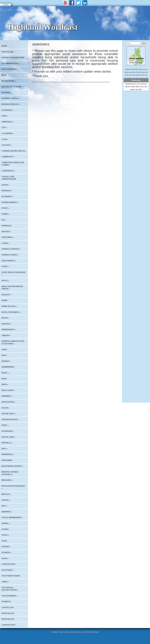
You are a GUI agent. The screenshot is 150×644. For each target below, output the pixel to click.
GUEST (5, 266)
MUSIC (5, 373)
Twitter (78, 3)
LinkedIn (85, 3)
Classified (8, 133)
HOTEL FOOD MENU (11, 312)
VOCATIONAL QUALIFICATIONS (10, 589)
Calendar (7, 110)
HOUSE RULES (8, 613)
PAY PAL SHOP (8, 437)
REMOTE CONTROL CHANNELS (10, 473)
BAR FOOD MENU (10, 69)
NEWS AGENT (8, 390)
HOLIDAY (6, 295)
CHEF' (5, 116)
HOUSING (6, 324)
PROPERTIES (8, 454)
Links (4, 350)
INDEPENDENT (9, 330)
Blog (4, 75)
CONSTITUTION (8, 564)
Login (6, 5)
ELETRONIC (7, 196)
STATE (4, 541)
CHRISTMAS (8, 122)
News (4, 379)
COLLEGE (7, 145)
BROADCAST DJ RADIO (12, 87)
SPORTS (6, 523)
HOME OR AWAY (9, 306)
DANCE (5, 185)
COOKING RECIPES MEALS (14, 151)
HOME (4, 46)
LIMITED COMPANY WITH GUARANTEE (13, 342)
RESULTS (6, 494)
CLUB (5, 139)
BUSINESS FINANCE (11, 104)
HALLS (5, 281)
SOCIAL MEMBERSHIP (12, 517)
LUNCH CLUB (7, 607)
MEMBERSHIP (8, 367)
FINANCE (6, 232)
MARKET (6, 361)
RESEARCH (7, 480)
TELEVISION (8, 570)
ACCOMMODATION (11, 63)
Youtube (65, 3)
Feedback (6, 226)
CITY (4, 127)
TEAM (5, 558)
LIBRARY (6, 335)
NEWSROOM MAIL (10, 419)
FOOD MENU (8, 237)
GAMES (6, 243)
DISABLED (7, 191)
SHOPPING (7, 512)
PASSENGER (8, 431)
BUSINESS (7, 93)
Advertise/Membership (13, 58)
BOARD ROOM (9, 81)
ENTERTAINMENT (10, 202)
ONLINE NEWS (9, 414)
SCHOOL (6, 500)
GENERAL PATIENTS (11, 249)
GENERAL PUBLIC (10, 255)
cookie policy (63, 632)
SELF (4, 506)
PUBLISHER (7, 460)
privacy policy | (76, 632)
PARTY (5, 425)
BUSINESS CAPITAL (11, 98)
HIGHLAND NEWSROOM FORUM (12, 288)
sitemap (54, 632)
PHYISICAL (7, 443)
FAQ (3, 220)
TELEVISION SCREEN (11, 576)
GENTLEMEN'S (9, 261)
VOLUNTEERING (9, 596)
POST (5, 449)
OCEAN (5, 408)
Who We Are (7, 52)
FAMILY (6, 214)
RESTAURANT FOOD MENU (13, 487)
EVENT (5, 208)
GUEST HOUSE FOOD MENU (14, 274)
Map (4, 355)
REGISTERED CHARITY (12, 466)
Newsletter (8, 402)
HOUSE (5, 318)
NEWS (5, 384)
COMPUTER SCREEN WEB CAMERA (13, 164)
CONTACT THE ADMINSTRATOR (9, 178)
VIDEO (5, 582)
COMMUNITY (8, 157)
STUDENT (6, 553)
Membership (136, 80)
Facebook (72, 3)
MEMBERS (7, 396)
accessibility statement (90, 632)
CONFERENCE (8, 171)
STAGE (5, 535)
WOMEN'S (7, 602)
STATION (6, 547)
